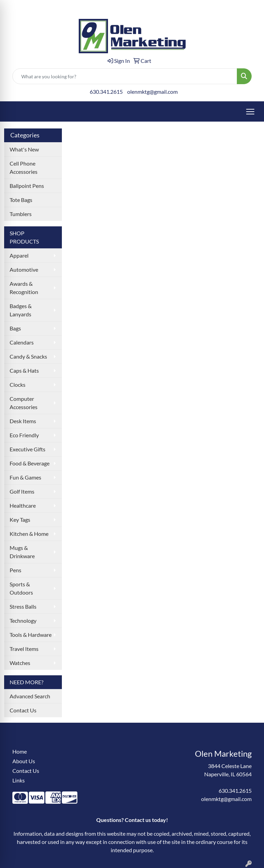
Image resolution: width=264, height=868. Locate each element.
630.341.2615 (106, 92)
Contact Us (23, 710)
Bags (15, 328)
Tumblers (21, 214)
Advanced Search (30, 696)
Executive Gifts (27, 449)
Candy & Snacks (28, 356)
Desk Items (23, 421)
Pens (15, 570)
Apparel (19, 255)
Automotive (24, 269)
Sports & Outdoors (21, 588)
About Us (24, 761)
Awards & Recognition (24, 288)
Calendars (22, 342)
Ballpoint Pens (27, 186)
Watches (20, 663)
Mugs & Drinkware (22, 552)
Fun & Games (25, 477)
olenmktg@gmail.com (152, 92)
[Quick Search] (125, 76)
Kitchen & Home (29, 534)
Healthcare (23, 505)
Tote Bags (21, 200)
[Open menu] (250, 112)
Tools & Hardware (31, 635)
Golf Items (22, 491)
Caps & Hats (24, 370)
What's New (24, 149)
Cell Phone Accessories (24, 167)
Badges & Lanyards (21, 310)
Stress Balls (23, 606)
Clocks (18, 385)
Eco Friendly (24, 435)
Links (19, 780)
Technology (23, 621)
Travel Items (24, 649)
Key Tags (20, 520)
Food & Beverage (30, 463)
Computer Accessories (24, 403)
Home (20, 751)
